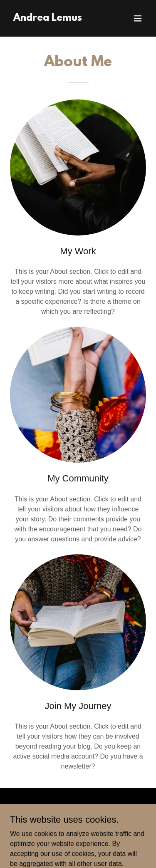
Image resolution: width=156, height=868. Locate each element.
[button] (138, 18)
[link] (48, 19)
